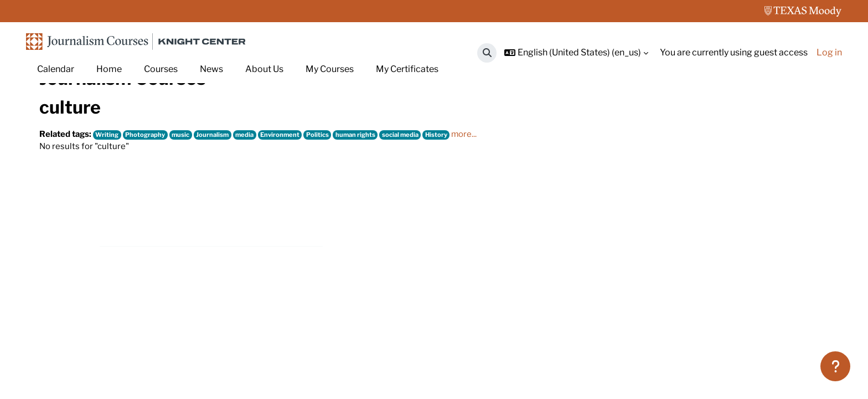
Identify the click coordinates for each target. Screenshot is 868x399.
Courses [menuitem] (161, 69)
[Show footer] (835, 366)
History (457, 201)
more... (486, 200)
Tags (86, 121)
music (189, 201)
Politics (332, 201)
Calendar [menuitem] (56, 69)
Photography (151, 201)
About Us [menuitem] (264, 69)
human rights (372, 201)
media (255, 201)
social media (419, 201)
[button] (487, 53)
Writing (111, 201)
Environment (293, 201)
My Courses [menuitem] (330, 69)
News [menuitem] (211, 69)
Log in (829, 52)
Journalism (222, 201)
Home (52, 121)
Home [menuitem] (109, 69)
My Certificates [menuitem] (407, 69)
